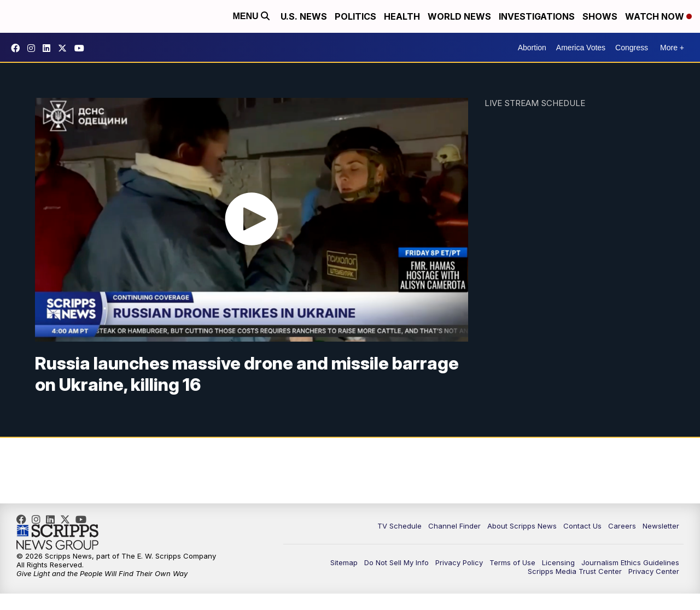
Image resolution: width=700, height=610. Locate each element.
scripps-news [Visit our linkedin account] (49, 48)
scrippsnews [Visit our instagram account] (34, 48)
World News (459, 16)
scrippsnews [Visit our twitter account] (65, 48)
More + (672, 48)
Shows (600, 16)
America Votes (581, 48)
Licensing (558, 562)
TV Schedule (399, 526)
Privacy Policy (459, 562)
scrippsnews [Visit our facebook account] (18, 48)
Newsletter (661, 526)
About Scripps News (522, 526)
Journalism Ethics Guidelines (630, 562)
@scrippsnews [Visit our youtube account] (82, 48)
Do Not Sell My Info (396, 562)
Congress (632, 48)
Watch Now (658, 16)
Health (402, 16)
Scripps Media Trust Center (575, 571)
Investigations (537, 16)
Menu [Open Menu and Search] (251, 16)
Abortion (532, 48)
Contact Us (582, 526)
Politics (355, 16)
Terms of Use (512, 562)
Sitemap (344, 562)
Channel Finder (454, 526)
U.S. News (304, 16)
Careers (622, 526)
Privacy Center (654, 571)
